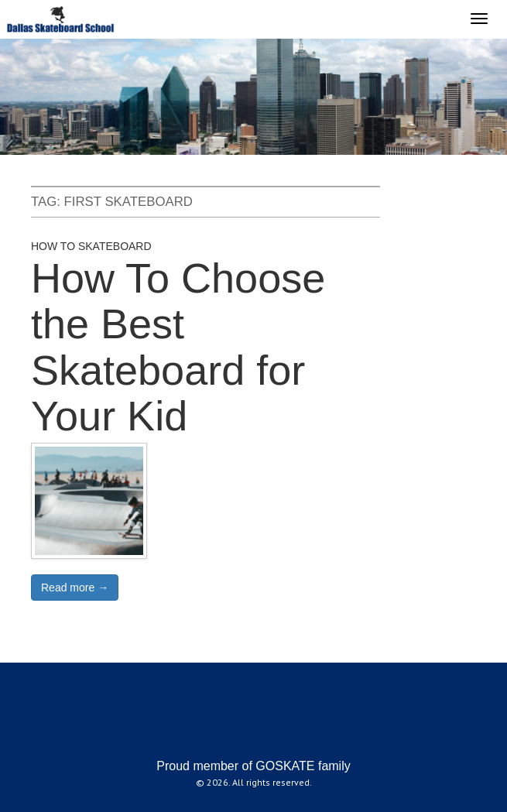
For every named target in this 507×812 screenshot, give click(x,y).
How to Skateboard (91, 246)
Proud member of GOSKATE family (253, 766)
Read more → (75, 588)
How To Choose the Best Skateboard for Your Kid (178, 347)
